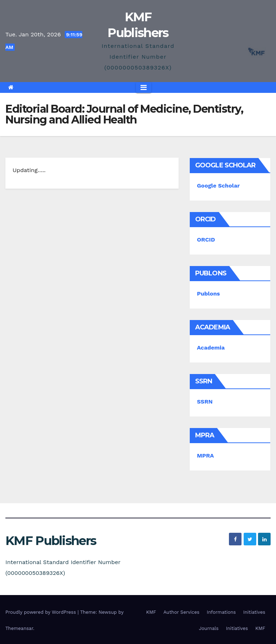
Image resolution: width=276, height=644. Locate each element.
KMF (151, 612)
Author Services (181, 612)
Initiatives (254, 612)
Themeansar (19, 628)
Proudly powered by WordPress (42, 612)
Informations (221, 612)
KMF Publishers (51, 541)
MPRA (205, 456)
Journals (209, 628)
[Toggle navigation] (144, 87)
